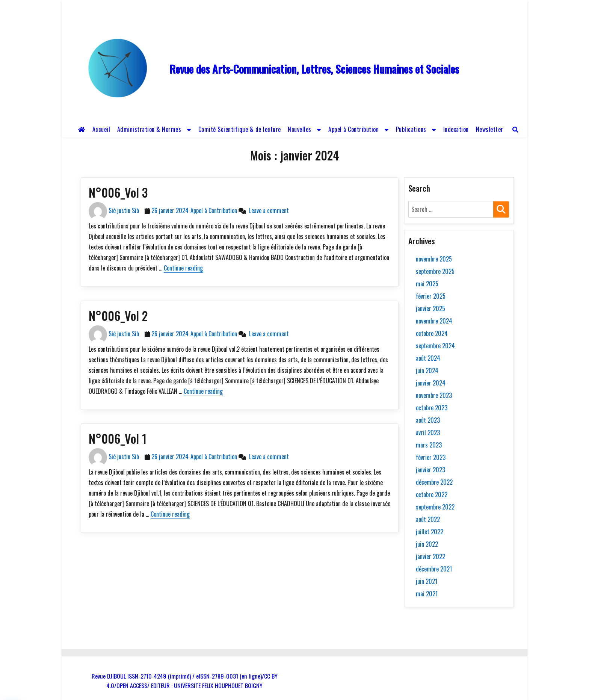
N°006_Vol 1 (118, 438)
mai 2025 (427, 284)
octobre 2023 (432, 408)
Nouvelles (300, 129)
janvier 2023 (430, 470)
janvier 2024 (431, 383)
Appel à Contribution (353, 129)
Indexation (456, 129)
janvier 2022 (430, 556)
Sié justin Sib (124, 210)
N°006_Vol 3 (118, 192)
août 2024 (428, 358)
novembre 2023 (434, 395)
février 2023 (431, 457)
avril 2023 (428, 432)
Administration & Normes (149, 129)
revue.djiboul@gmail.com (242, 7)
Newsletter (490, 129)
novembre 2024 (434, 321)
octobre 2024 (432, 333)
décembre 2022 (434, 482)
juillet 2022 (430, 532)
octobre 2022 (432, 494)
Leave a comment (267, 210)
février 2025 (431, 296)
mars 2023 (429, 445)
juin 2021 (427, 581)
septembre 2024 (435, 346)
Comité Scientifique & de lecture (240, 129)
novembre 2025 (434, 259)
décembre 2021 (434, 569)
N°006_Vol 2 (118, 315)
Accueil (101, 129)
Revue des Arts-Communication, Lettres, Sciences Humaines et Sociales (314, 69)
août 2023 (428, 420)
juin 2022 (427, 544)
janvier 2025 (430, 308)
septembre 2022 (435, 507)
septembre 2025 (435, 271)
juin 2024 (427, 370)
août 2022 (428, 519)
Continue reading (183, 268)
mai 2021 (427, 594)
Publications (411, 129)
